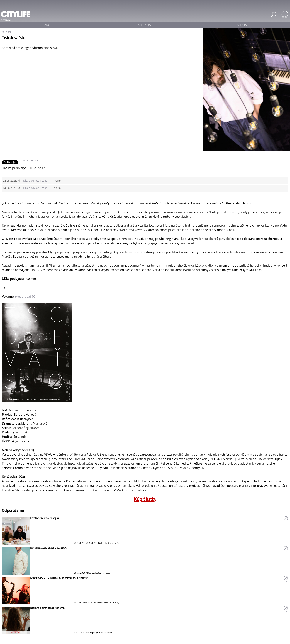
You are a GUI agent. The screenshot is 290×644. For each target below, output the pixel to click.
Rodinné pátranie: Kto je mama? (48, 608)
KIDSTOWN (16, 632)
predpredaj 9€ (25, 297)
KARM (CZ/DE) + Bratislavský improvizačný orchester (59, 578)
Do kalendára (30, 160)
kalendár (145, 25)
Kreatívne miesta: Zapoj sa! (45, 518)
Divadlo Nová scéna (35, 180)
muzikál (7, 32)
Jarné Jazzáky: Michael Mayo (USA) (49, 548)
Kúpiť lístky (145, 499)
